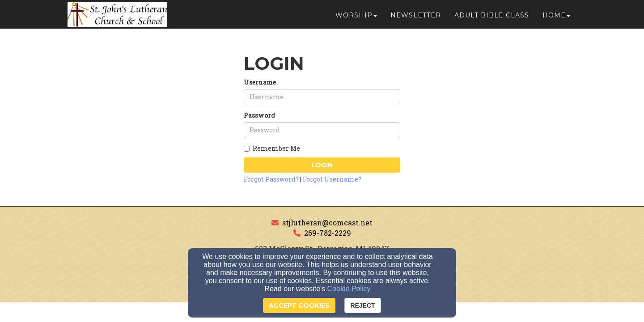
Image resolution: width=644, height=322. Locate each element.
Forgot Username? (332, 179)
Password (259, 115)
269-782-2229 (328, 233)
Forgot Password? (271, 179)
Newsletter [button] (416, 19)
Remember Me (272, 148)
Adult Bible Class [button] (492, 19)
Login (322, 165)
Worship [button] (356, 19)
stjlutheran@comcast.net (327, 222)
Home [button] (556, 19)
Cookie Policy (349, 289)
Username (260, 82)
